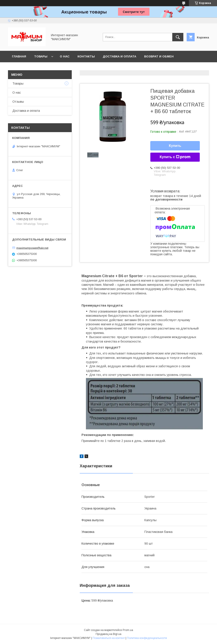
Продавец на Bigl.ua (108, 634)
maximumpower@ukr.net (32, 248)
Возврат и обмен (159, 56)
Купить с (175, 157)
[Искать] (178, 37)
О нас (65, 56)
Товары (41, 56)
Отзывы (18, 102)
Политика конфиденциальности (147, 638)
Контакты (86, 56)
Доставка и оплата (119, 56)
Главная (19, 56)
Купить (175, 146)
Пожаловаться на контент (109, 638)
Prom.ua (128, 630)
